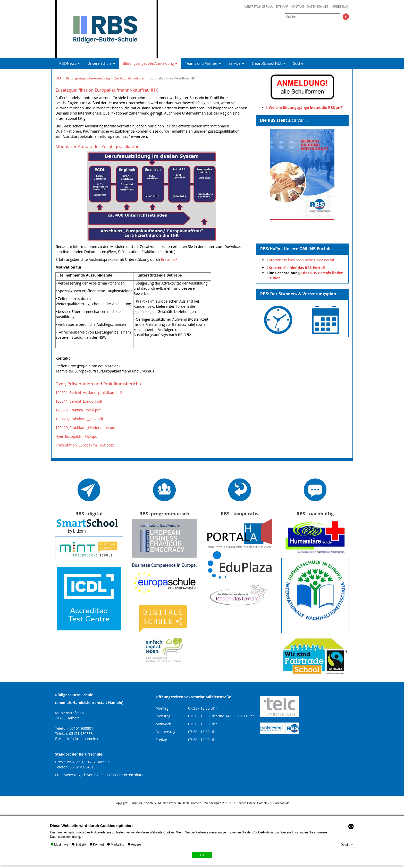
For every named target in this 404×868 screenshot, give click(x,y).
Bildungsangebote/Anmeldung (150, 63)
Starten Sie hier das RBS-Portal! (297, 268)
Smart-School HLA (269, 63)
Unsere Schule (101, 63)
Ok (202, 855)
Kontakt (297, 7)
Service (236, 63)
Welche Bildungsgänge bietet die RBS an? (305, 107)
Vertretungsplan (259, 7)
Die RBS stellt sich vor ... (284, 120)
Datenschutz (317, 7)
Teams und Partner (203, 63)
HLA (59, 78)
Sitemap (282, 7)
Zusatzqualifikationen (130, 78)
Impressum (339, 7)
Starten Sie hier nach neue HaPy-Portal (301, 260)
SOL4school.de (280, 803)
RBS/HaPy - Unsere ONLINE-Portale (296, 249)
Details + (347, 845)
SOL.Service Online (243, 803)
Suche (298, 63)
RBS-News (69, 63)
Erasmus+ (169, 259)
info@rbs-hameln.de (84, 739)
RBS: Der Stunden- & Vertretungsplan (298, 294)
